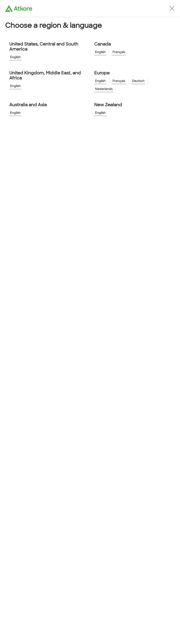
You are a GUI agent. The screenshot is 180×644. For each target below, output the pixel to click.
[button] (172, 8)
